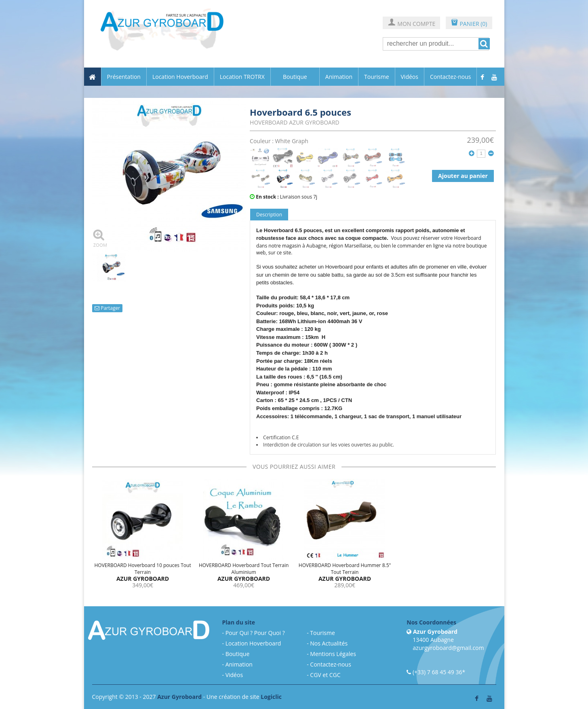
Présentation (124, 77)
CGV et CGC (325, 675)
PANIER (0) (469, 23)
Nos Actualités (329, 643)
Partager (107, 308)
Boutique (295, 77)
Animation (339, 77)
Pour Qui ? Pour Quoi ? (255, 633)
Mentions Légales (333, 654)
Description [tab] (269, 215)
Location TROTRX (242, 77)
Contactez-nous (451, 77)
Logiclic (271, 697)
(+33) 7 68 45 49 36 (437, 672)
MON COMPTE (412, 23)
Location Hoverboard (180, 77)
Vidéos (410, 77)
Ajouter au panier (463, 176)
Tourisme (376, 77)
